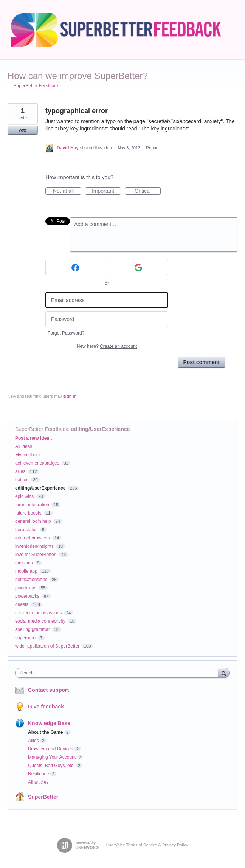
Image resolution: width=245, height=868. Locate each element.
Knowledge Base (49, 723)
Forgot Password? (66, 333)
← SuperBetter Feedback (33, 86)
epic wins (24, 496)
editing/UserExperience (101, 429)
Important (106, 191)
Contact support (48, 690)
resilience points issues (38, 613)
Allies (33, 741)
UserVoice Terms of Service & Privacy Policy (147, 845)
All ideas (24, 446)
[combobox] (118, 673)
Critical (148, 191)
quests (22, 604)
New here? (107, 346)
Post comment (202, 362)
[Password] (107, 319)
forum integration (32, 505)
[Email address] (107, 300)
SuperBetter (43, 797)
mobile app (26, 571)
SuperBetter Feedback (42, 429)
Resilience (38, 774)
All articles (38, 782)
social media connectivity (40, 621)
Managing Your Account (52, 757)
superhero (25, 638)
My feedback (28, 455)
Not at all (67, 191)
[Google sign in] (139, 268)
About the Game (46, 732)
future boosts (28, 513)
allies (20, 471)
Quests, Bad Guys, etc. (51, 766)
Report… (154, 148)
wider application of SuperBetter (47, 646)
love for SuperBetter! (36, 555)
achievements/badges (37, 463)
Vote (22, 130)
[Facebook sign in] (75, 268)
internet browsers (33, 538)
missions (24, 563)
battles (22, 480)
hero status (26, 530)
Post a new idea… (34, 438)
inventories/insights (34, 546)
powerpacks (27, 596)
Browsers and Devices (50, 749)
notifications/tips (31, 580)
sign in (70, 396)
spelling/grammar (33, 629)
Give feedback (46, 707)
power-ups (26, 588)
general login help (33, 521)
